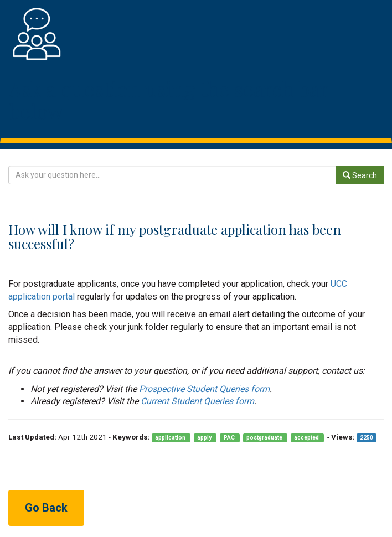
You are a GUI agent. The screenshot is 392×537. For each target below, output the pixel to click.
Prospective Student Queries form (204, 389)
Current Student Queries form (197, 401)
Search (360, 175)
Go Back (46, 508)
